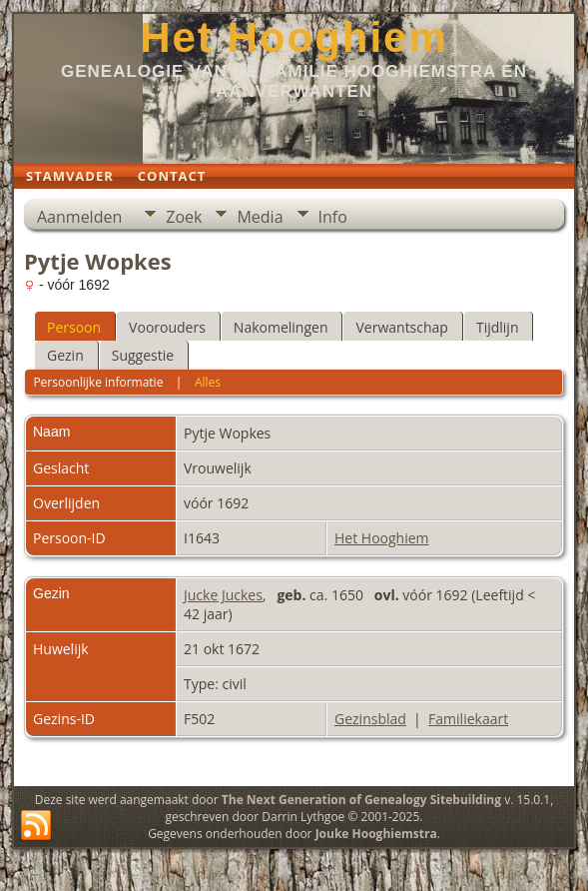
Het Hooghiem (294, 37)
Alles (208, 382)
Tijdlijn (498, 327)
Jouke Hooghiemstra (376, 834)
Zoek (184, 217)
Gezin (65, 355)
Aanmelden (79, 217)
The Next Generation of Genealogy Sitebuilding (361, 800)
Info (333, 217)
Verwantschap (401, 327)
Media (260, 217)
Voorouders (167, 327)
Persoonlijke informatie (98, 382)
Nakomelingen (281, 327)
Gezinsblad (370, 719)
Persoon (74, 327)
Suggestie (143, 355)
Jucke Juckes (223, 595)
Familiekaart (468, 719)
